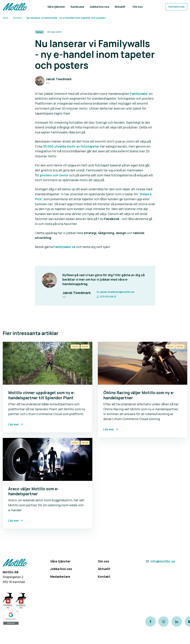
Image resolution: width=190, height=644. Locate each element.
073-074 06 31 (106, 296)
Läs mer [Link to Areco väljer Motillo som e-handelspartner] (14, 521)
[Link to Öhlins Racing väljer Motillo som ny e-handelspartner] (143, 363)
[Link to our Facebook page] (150, 622)
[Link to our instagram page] (164, 622)
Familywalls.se (64, 247)
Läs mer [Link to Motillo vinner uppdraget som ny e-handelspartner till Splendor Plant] (14, 424)
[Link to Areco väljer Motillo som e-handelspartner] (48, 459)
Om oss (104, 561)
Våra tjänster (60, 561)
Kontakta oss (176, 7)
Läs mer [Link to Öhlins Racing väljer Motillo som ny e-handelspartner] (109, 429)
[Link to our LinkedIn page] (177, 622)
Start (6, 18)
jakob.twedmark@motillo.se (115, 292)
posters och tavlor (54, 175)
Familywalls (139, 94)
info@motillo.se (160, 561)
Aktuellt (17, 18)
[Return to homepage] (15, 7)
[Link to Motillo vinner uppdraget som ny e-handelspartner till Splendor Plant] (48, 363)
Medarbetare (60, 577)
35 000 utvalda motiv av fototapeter (71, 146)
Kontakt (104, 577)
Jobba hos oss (61, 569)
